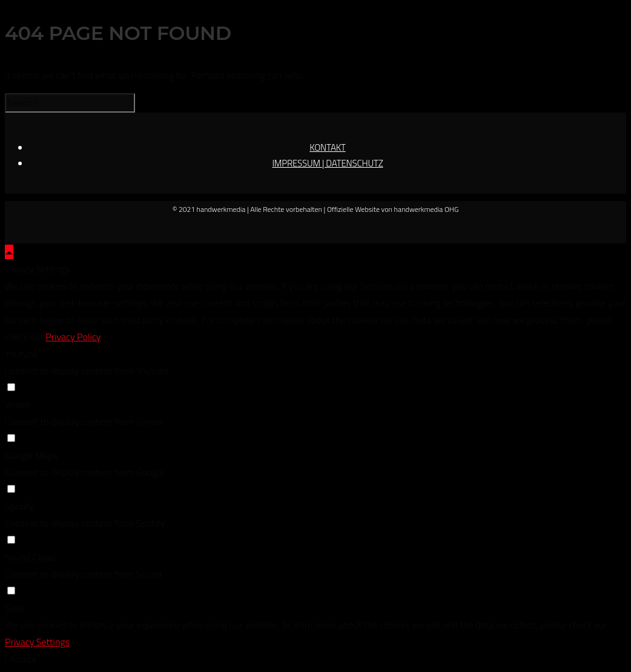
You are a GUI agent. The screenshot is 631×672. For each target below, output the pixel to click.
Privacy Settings (37, 642)
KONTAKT (328, 147)
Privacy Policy (73, 337)
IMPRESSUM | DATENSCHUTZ (327, 163)
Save (15, 608)
